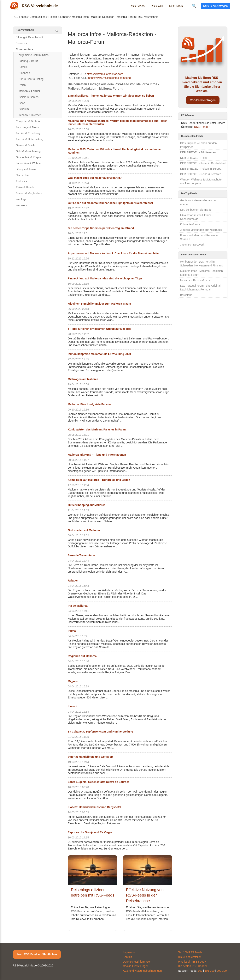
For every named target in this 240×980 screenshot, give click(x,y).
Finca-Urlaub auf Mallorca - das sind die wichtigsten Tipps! (106, 278)
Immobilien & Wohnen (29, 163)
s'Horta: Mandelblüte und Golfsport (91, 757)
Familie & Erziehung (28, 133)
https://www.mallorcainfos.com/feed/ (110, 78)
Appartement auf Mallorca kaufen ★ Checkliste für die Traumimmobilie (113, 253)
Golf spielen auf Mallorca (84, 530)
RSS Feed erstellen (190, 957)
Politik (23, 85)
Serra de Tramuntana (81, 555)
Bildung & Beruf (28, 61)
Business (21, 43)
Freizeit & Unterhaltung (30, 139)
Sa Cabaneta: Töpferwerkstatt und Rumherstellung (101, 732)
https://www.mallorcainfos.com (105, 74)
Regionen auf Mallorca (82, 656)
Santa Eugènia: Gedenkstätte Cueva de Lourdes (99, 782)
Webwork (21, 205)
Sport (22, 103)
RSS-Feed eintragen (203, 100)
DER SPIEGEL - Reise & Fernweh (201, 174)
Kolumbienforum (190, 224)
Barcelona (186, 295)
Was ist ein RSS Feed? (192, 962)
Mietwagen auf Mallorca (83, 379)
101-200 (210, 971)
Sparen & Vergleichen (29, 193)
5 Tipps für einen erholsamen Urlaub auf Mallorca (100, 329)
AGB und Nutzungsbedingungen (142, 971)
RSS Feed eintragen (216, 6)
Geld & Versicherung (28, 151)
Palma (72, 631)
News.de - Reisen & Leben (196, 280)
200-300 (222, 971)
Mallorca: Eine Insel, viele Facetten (90, 404)
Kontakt (128, 957)
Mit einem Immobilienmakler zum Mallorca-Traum (100, 304)
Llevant (73, 706)
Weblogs (21, 199)
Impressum (130, 952)
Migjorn (73, 681)
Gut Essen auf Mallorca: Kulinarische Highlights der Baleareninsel (110, 203)
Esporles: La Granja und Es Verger (90, 832)
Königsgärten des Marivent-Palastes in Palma (97, 429)
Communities (38, 17)
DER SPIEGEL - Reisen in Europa (201, 169)
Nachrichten (23, 175)
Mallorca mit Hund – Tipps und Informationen (97, 455)
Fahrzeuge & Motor (27, 127)
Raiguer (73, 581)
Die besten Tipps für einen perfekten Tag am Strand (101, 228)
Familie (23, 67)
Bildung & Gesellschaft (29, 37)
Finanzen (25, 73)
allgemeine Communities (34, 55)
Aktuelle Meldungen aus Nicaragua (201, 230)
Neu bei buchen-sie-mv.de (196, 210)
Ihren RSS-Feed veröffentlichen (37, 954)
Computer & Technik (28, 121)
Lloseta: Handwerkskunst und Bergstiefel (94, 807)
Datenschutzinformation (137, 962)
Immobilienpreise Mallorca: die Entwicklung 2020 (99, 354)
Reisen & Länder (59, 17)
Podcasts (21, 181)
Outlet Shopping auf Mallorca (87, 505)
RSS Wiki (157, 6)
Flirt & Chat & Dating (31, 79)
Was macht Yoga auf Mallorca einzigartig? (95, 178)
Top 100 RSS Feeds (190, 952)
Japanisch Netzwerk (192, 245)
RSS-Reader (202, 127)
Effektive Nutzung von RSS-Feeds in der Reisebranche (145, 895)
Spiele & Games (29, 97)
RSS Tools (176, 6)
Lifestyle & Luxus (26, 169)
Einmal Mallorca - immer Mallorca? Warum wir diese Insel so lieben (111, 96)
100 (200, 971)
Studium (24, 109)
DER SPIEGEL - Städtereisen (198, 152)
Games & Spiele (26, 145)
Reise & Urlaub (25, 187)
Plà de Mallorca (78, 606)
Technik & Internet (30, 115)
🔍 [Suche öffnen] (194, 6)
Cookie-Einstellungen (136, 966)
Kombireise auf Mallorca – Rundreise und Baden (99, 480)
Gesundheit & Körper (29, 157)
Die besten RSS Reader (193, 966)
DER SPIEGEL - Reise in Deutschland (203, 163)
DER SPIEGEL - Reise (194, 158)
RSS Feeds (137, 6)
